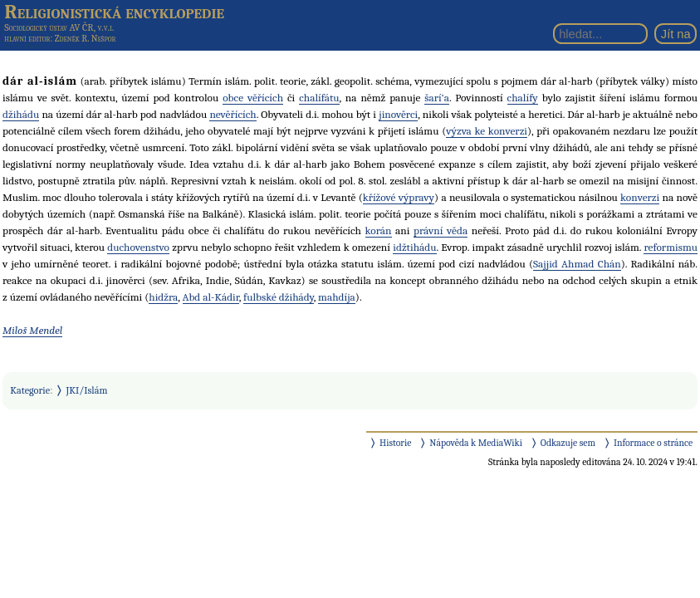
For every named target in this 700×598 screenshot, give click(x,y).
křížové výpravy (399, 197)
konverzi (640, 197)
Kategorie (30, 390)
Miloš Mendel (32, 330)
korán (379, 230)
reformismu (671, 247)
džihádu (21, 114)
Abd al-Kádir (211, 297)
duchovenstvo (138, 247)
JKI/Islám (87, 390)
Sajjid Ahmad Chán (577, 264)
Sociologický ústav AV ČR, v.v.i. (59, 27)
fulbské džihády (279, 297)
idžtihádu (414, 247)
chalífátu (319, 98)
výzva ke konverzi (487, 131)
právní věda (441, 230)
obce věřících (253, 98)
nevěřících (233, 114)
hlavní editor (27, 39)
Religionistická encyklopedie (114, 12)
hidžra (163, 297)
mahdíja (337, 297)
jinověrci (398, 114)
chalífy (523, 98)
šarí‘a (437, 98)
